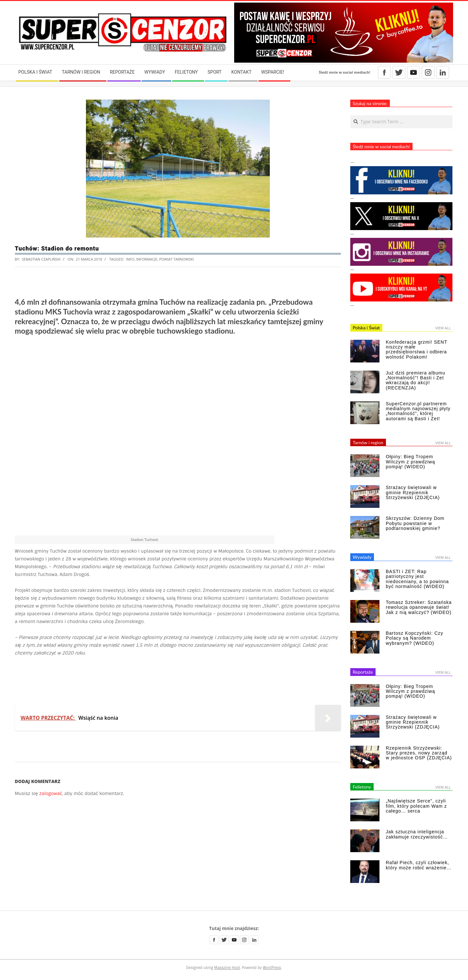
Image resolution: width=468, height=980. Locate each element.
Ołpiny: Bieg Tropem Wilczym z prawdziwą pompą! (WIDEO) (411, 462)
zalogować (51, 793)
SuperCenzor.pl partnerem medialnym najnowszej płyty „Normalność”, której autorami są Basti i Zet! (418, 411)
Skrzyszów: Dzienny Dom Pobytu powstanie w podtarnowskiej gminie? (415, 523)
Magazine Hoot (227, 968)
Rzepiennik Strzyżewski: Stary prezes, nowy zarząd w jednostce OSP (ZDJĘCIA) (419, 753)
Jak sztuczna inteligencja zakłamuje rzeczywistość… (417, 834)
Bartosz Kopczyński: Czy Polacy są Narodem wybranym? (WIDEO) (415, 638)
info (130, 259)
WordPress (272, 968)
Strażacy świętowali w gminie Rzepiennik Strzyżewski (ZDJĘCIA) (413, 492)
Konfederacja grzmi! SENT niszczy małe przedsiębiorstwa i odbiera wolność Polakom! (417, 349)
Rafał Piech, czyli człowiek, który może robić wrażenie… (419, 865)
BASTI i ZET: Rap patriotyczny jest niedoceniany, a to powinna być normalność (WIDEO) (418, 579)
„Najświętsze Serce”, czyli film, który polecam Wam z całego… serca (417, 806)
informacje (147, 259)
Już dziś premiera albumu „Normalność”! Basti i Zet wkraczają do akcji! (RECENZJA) (416, 380)
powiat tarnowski (177, 259)
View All (443, 328)
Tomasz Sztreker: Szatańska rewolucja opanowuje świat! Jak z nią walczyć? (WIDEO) (419, 607)
